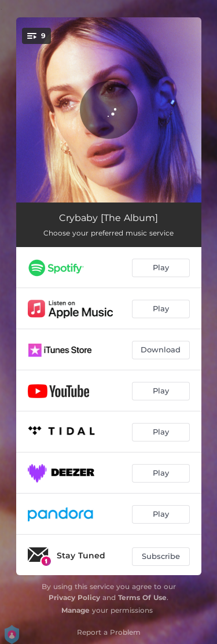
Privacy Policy (74, 597)
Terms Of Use (142, 597)
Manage (76, 610)
